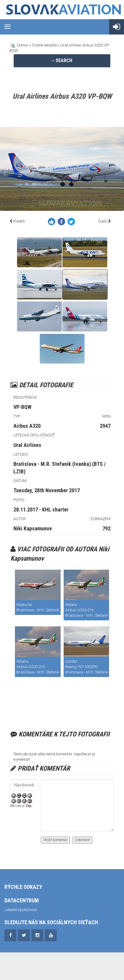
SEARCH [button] (62, 60)
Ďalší (103, 221)
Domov (23, 45)
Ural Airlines (27, 445)
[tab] (62, 61)
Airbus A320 (27, 426)
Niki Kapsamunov (33, 528)
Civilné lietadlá (44, 45)
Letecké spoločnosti (21, 910)
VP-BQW (22, 407)
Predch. (20, 221)
